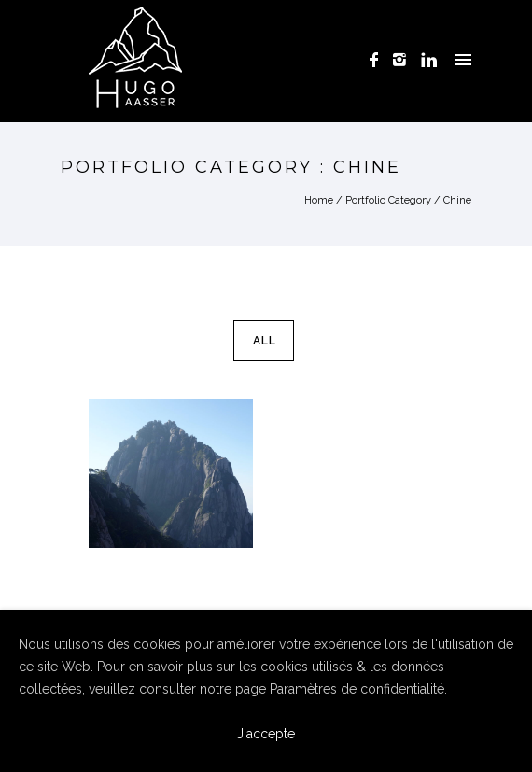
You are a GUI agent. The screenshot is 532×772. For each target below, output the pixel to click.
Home (319, 200)
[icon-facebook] (379, 60)
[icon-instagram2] (405, 60)
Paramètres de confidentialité (357, 689)
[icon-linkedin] (429, 60)
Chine (457, 200)
